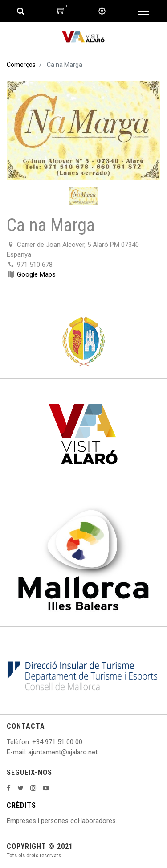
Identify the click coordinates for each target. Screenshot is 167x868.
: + (33, 742)
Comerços (21, 65)
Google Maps (36, 274)
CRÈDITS (21, 805)
